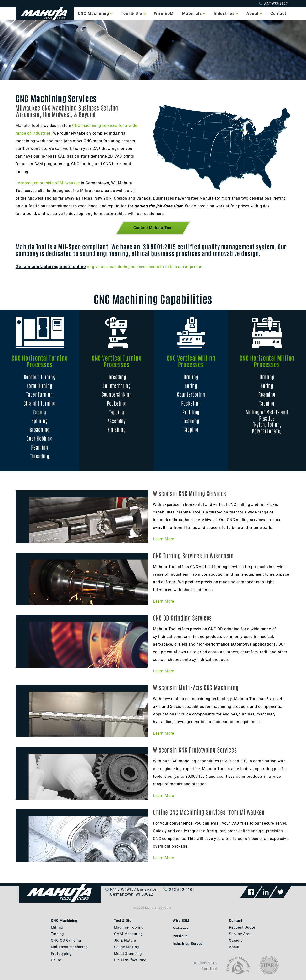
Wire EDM (164, 14)
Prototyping (61, 954)
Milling (57, 927)
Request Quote (242, 927)
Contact (278, 14)
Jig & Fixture (125, 941)
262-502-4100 (273, 4)
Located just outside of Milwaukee (48, 183)
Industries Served (188, 944)
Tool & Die (132, 14)
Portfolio (180, 936)
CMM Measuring (128, 934)
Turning (57, 934)
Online (57, 960)
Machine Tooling (129, 927)
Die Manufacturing (130, 960)
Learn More (164, 539)
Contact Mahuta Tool (153, 228)
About (253, 14)
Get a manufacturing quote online (51, 267)
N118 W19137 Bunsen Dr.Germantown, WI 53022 (134, 892)
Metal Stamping (128, 954)
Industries (224, 14)
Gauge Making (127, 947)
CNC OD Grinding (66, 941)
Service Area (240, 934)
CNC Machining (94, 14)
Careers (236, 941)
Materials (192, 14)
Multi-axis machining (69, 947)
